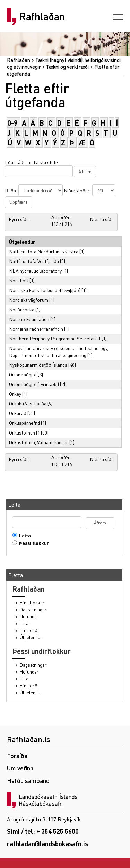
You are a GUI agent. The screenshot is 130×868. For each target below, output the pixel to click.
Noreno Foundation (29, 319)
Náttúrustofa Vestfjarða (34, 261)
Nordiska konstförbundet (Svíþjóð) (45, 290)
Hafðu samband (28, 780)
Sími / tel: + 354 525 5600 (43, 831)
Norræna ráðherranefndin (36, 329)
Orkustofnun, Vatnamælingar (39, 442)
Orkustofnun (22, 432)
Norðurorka (22, 309)
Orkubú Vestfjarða (28, 403)
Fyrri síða (19, 219)
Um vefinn (20, 768)
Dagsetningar (33, 609)
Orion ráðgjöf (23, 374)
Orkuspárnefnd (24, 423)
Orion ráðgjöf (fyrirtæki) (34, 384)
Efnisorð (29, 630)
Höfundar (29, 616)
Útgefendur (31, 637)
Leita (23, 535)
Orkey (15, 394)
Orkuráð (18, 413)
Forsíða (17, 755)
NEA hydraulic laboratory (35, 271)
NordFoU (19, 280)
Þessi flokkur (32, 543)
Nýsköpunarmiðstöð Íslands (38, 365)
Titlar (25, 623)
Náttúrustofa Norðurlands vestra (44, 251)
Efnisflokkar (32, 602)
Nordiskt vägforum (29, 300)
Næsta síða (102, 219)
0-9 (12, 123)
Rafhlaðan (42, 17)
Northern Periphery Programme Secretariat (55, 338)
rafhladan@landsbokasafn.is (47, 844)
